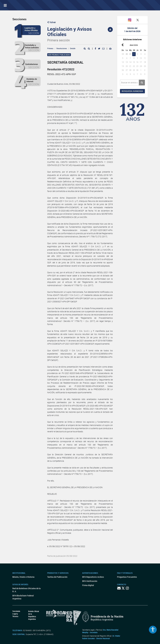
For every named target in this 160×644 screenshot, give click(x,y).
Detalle (73, 48)
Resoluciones (62, 48)
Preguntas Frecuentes (127, 577)
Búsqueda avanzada (132, 91)
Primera (50, 48)
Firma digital (88, 585)
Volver (52, 22)
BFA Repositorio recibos (93, 577)
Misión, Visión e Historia (23, 577)
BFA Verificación (90, 581)
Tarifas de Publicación (57, 577)
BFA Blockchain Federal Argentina (23, 597)
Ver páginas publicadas (59, 55)
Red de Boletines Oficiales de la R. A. (26, 590)
